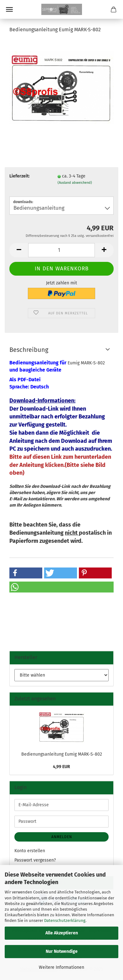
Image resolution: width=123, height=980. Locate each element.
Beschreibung (29, 350)
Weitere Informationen (62, 967)
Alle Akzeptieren (62, 933)
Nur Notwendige (62, 951)
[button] (19, 250)
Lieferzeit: (19, 176)
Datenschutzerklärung (65, 920)
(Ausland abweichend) (75, 183)
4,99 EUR (62, 767)
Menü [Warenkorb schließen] (9, 9)
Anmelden (62, 837)
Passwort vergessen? (35, 860)
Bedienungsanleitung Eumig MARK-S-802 (62, 754)
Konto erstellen (30, 851)
